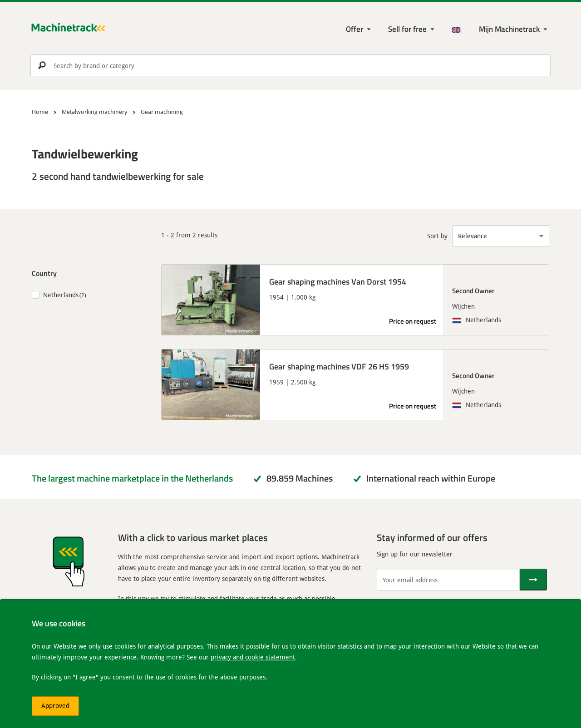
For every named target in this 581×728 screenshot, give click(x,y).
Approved (55, 706)
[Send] (533, 580)
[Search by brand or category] (290, 65)
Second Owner (473, 290)
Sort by (437, 236)
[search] (290, 65)
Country (44, 273)
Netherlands (61, 295)
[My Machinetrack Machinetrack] (514, 29)
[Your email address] (448, 580)
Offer (355, 29)
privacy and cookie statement (253, 657)
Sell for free (407, 29)
